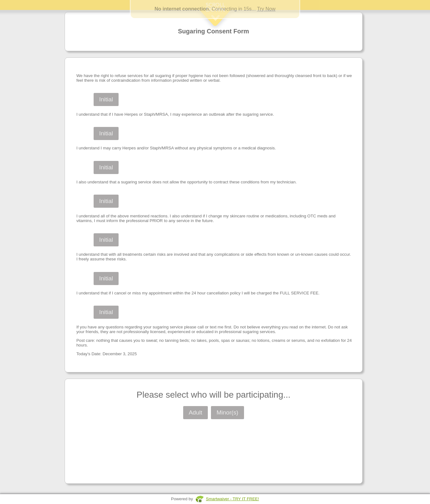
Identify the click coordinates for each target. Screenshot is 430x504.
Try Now (266, 9)
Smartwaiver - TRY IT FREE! (232, 499)
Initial (106, 99)
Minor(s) (227, 412)
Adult (195, 412)
